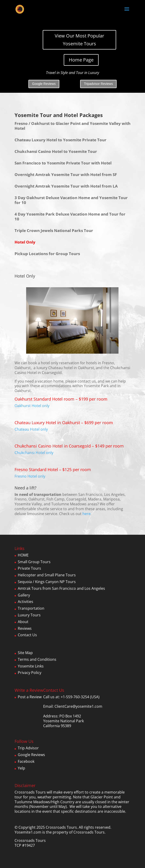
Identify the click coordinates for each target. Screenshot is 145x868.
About (23, 622)
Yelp (21, 768)
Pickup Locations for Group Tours (47, 254)
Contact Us (27, 635)
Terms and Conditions (37, 659)
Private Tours (29, 568)
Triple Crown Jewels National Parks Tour (54, 230)
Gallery (24, 595)
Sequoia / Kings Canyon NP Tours (47, 582)
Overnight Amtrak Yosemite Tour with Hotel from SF (66, 175)
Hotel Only (25, 242)
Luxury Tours (29, 615)
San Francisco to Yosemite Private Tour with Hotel (63, 163)
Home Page (81, 60)
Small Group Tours (34, 562)
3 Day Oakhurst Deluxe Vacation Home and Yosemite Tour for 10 (71, 200)
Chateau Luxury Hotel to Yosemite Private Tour (60, 140)
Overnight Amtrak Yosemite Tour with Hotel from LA (66, 186)
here (86, 514)
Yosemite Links (31, 666)
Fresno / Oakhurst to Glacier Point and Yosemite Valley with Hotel (72, 126)
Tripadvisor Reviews (98, 84)
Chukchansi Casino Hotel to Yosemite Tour (56, 151)
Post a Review (30, 697)
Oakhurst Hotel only (32, 406)
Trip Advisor (28, 748)
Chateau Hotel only (31, 429)
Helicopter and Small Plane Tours (47, 575)
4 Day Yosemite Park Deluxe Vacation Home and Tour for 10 (70, 216)
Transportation (31, 608)
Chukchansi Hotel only (34, 453)
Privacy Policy (30, 673)
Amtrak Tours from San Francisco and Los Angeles (61, 588)
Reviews (25, 628)
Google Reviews (44, 84)
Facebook (26, 761)
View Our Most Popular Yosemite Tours (79, 40)
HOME (23, 555)
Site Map (25, 653)
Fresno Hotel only (30, 476)
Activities (26, 602)
